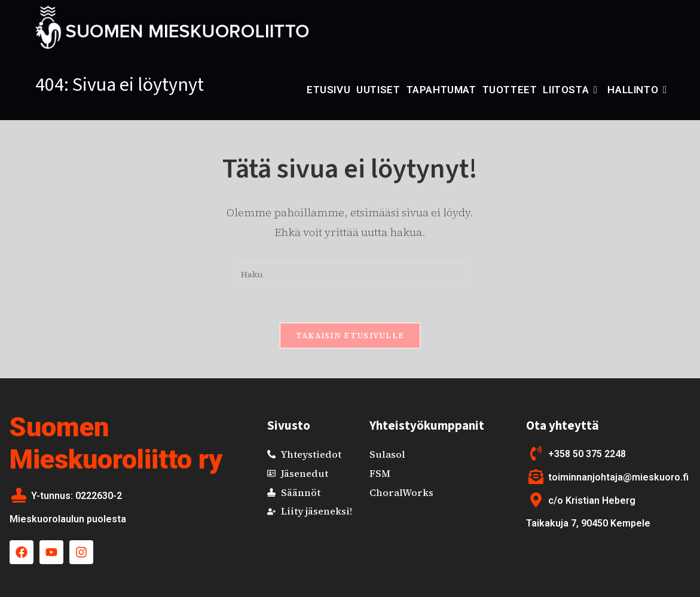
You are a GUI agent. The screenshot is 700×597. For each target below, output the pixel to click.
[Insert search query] (350, 275)
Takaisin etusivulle (350, 336)
